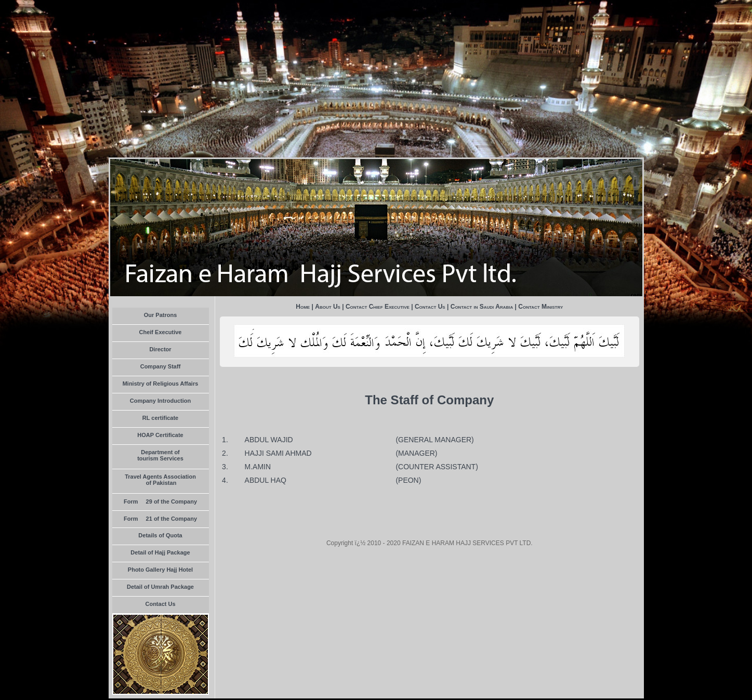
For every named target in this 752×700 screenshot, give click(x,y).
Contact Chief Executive (378, 307)
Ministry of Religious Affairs (161, 384)
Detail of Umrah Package (160, 587)
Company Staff (161, 366)
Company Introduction (160, 401)
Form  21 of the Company (160, 519)
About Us (328, 307)
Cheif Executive (161, 332)
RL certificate (161, 418)
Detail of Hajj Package (160, 552)
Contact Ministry (540, 307)
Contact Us (160, 604)
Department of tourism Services (160, 455)
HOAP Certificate (160, 435)
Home (303, 307)
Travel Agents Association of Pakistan (160, 480)
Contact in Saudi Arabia (482, 307)
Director (160, 349)
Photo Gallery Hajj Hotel (160, 570)
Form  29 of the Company (160, 501)
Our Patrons (161, 315)
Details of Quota (160, 535)
